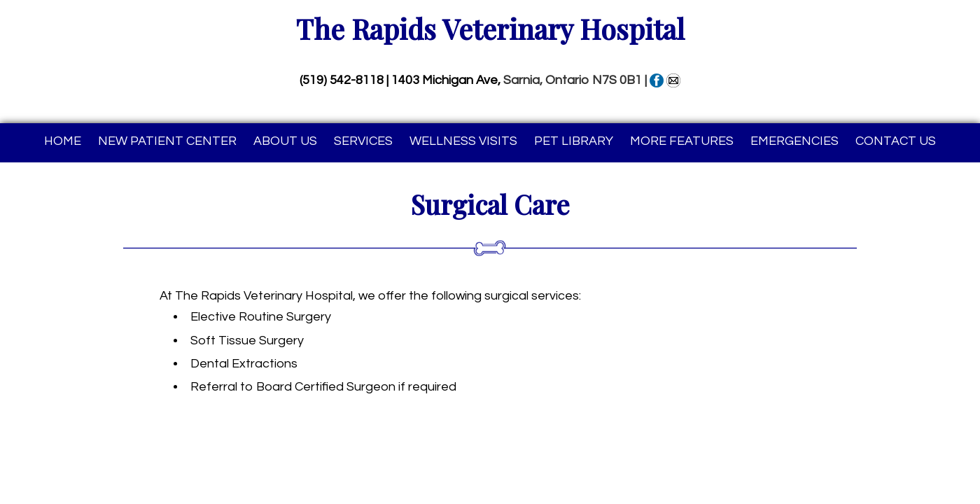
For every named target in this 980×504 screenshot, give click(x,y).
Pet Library (574, 141)
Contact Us (896, 141)
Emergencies (794, 141)
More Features (682, 141)
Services (363, 141)
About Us (285, 141)
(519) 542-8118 (342, 80)
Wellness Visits (463, 141)
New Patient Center (167, 141)
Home (63, 141)
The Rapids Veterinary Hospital (490, 29)
